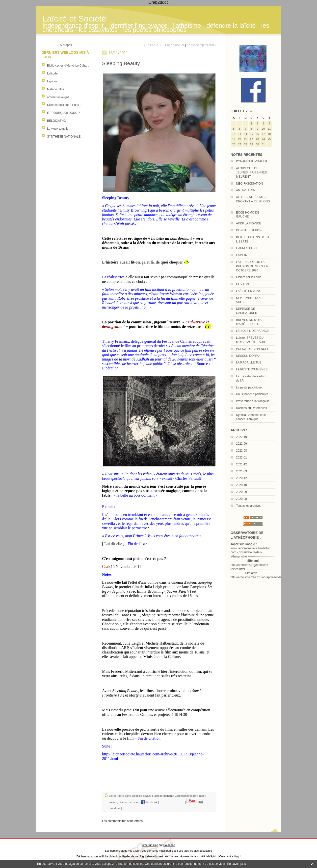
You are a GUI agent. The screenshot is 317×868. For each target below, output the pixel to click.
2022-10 (241, 437)
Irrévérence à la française (253, 401)
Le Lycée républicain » (202, 45)
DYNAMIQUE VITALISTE (253, 161)
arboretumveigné (58, 97)
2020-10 (241, 485)
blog (237, 856)
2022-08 (241, 451)
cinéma (123, 802)
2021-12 (241, 464)
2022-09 (241, 444)
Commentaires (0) (186, 796)
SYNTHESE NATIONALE (64, 137)
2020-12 (241, 478)
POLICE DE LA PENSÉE (252, 349)
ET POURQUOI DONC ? (63, 113)
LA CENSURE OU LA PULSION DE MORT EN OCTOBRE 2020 (252, 266)
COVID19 (242, 284)
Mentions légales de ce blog (127, 856)
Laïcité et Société (74, 19)
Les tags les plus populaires (195, 851)
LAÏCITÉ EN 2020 (248, 291)
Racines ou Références (251, 408)
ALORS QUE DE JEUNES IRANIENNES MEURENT (251, 172)
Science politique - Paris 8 (64, 105)
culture (113, 802)
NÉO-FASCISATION (249, 184)
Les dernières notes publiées (159, 851)
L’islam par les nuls (249, 277)
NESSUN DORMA (248, 356)
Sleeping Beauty (141, 796)
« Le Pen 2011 (153, 45)
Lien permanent (163, 796)
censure (134, 802)
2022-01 (241, 458)
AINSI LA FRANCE (249, 223)
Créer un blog (150, 845)
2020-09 (241, 492)
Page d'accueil (175, 45)
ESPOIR (242, 255)
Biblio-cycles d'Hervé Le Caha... (68, 66)
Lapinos (52, 81)
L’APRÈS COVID (247, 248)
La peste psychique (249, 387)
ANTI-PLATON (246, 190)
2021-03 (241, 471)
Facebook (149, 802)
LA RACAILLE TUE (249, 362)
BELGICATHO (56, 121)
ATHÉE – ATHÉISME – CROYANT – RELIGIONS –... (253, 201)
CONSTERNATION (249, 230)
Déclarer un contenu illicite (92, 856)
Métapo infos (56, 89)
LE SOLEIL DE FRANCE (252, 331)
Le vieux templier (58, 129)
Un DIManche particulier (252, 394)
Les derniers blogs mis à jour (122, 851)
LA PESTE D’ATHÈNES (252, 369)
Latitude (52, 73)
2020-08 (241, 499)
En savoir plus (236, 864)
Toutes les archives (249, 506)
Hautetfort (169, 845)
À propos (66, 45)
